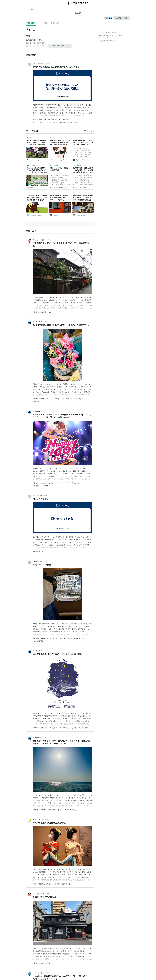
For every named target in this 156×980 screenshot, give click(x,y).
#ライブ (74, 728)
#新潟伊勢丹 (68, 638)
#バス (73, 399)
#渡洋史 (35, 120)
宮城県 (29, 40)
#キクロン (64, 122)
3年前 (47, 973)
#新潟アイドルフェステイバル (43, 483)
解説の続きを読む (60, 46)
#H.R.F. (66, 120)
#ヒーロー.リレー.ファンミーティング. (46, 122)
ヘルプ (114, 36)
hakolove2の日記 (38, 562)
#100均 (35, 399)
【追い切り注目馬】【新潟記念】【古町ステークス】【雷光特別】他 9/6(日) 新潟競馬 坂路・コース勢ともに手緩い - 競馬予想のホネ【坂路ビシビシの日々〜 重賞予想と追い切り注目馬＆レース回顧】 (37, 198)
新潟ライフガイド (38, 820)
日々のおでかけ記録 (39, 240)
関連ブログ (55, 23)
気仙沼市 (35, 40)
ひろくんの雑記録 (38, 64)
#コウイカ (36, 810)
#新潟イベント (38, 486)
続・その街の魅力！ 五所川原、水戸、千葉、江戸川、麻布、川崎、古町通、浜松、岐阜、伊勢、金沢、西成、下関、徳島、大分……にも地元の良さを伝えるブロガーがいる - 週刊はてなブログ (83, 143)
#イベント (77, 483)
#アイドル (58, 483)
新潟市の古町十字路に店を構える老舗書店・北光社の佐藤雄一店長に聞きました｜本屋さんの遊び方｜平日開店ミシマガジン (83, 170)
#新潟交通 (36, 402)
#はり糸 (82, 638)
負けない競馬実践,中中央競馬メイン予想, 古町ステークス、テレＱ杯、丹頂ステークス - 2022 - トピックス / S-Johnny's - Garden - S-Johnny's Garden (37, 143)
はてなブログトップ (103, 38)
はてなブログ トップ (33, 9)
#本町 (63, 399)
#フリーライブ (68, 483)
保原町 (39, 43)
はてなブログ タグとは (104, 36)
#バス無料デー (81, 399)
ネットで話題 (43, 23)
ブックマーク (32, 138)
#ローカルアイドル (55, 728)
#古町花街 (43, 312)
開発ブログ (120, 36)
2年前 (45, 496)
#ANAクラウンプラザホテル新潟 (52, 638)
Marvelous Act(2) (38, 322)
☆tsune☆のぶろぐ (38, 973)
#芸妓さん (50, 884)
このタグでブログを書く (122, 18)
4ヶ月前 (47, 64)
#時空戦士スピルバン (55, 120)
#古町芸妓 (41, 884)
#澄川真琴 (43, 120)
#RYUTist (36, 728)
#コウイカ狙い (46, 810)
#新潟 (70, 122)
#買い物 (57, 399)
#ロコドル (66, 728)
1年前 (47, 240)
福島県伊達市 (31, 43)
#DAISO (42, 399)
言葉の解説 (31, 23)
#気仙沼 (35, 552)
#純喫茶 (47, 963)
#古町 (76, 122)
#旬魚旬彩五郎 (38, 641)
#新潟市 (35, 312)
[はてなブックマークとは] (39, 131)
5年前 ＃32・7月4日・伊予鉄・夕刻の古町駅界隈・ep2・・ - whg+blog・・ (59, 198)
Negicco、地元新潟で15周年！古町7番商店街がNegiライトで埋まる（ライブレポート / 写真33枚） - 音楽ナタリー (37, 170)
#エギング (67, 810)
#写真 (68, 884)
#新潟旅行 (36, 638)
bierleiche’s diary (38, 496)
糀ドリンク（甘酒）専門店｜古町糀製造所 (60, 169)
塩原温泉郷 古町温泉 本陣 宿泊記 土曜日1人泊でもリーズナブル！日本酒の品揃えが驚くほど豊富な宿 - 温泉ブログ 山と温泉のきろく (83, 198)
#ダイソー (49, 399)
